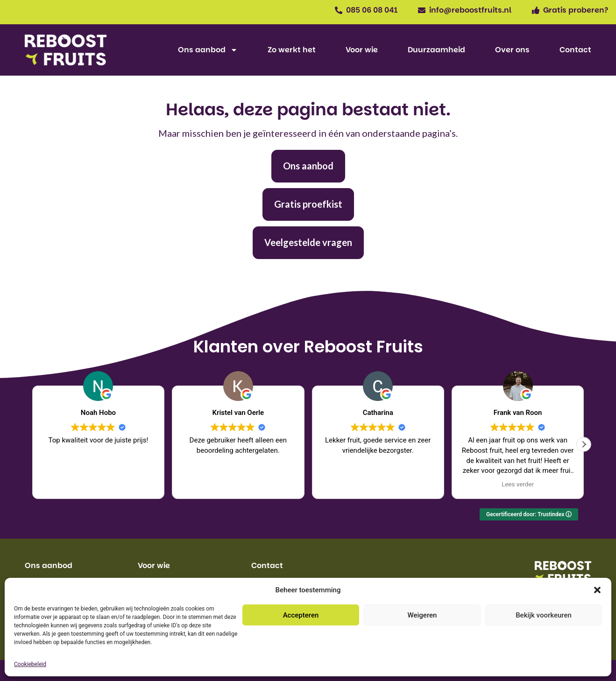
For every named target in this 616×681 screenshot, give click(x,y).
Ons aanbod (208, 50)
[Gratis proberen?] (536, 10)
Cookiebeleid (30, 664)
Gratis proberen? (576, 10)
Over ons (512, 50)
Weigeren (422, 615)
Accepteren (301, 615)
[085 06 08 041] (339, 10)
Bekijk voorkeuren (544, 615)
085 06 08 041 (372, 10)
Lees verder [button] (518, 484)
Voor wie (362, 50)
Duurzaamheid (436, 50)
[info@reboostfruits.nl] (422, 10)
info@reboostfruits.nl (470, 10)
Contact (575, 50)
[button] (597, 590)
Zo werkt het (292, 50)
